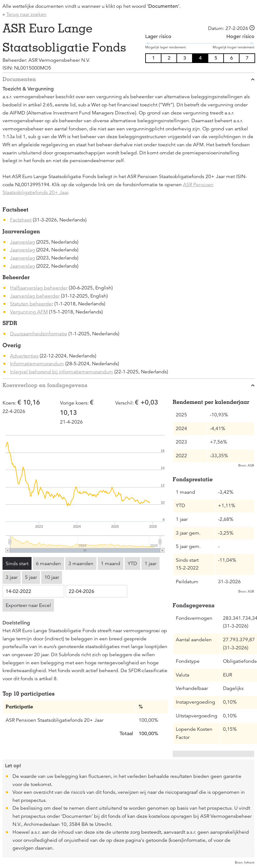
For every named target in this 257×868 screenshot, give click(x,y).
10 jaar (52, 577)
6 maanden (48, 564)
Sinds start (17, 564)
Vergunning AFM (29, 312)
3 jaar (12, 577)
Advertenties (24, 356)
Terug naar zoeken (26, 14)
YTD (132, 564)
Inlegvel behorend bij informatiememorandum (62, 372)
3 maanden (81, 564)
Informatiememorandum (37, 364)
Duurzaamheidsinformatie (39, 334)
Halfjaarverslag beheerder (39, 288)
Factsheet (21, 220)
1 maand (111, 564)
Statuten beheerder (32, 304)
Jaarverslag (22, 242)
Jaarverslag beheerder (35, 296)
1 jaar (151, 564)
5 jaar (31, 577)
